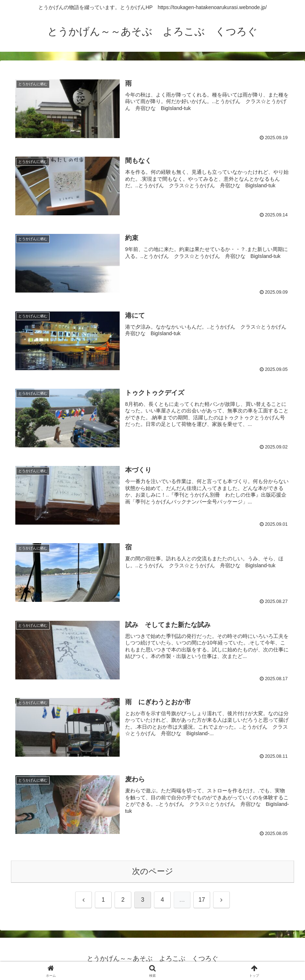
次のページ (153, 872)
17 (202, 900)
